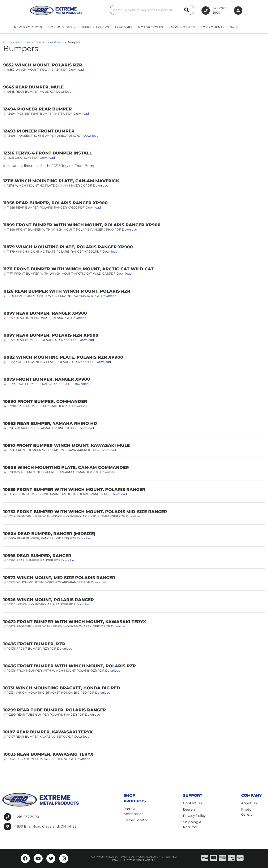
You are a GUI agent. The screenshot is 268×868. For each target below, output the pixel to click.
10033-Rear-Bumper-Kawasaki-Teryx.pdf (41, 759)
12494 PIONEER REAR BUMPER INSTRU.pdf (40, 114)
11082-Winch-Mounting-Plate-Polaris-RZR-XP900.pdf (51, 362)
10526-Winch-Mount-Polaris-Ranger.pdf (41, 604)
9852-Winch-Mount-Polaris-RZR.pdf (37, 70)
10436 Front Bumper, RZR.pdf (32, 649)
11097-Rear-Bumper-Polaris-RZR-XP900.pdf (42, 340)
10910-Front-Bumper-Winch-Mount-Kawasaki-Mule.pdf (54, 450)
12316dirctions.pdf (23, 158)
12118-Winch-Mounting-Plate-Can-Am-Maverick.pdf (50, 186)
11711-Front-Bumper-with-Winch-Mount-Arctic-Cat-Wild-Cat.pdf (61, 274)
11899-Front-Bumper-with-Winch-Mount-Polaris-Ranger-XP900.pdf (64, 230)
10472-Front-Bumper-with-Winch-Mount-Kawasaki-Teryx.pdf (59, 626)
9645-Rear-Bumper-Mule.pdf (31, 92)
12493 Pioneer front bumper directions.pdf (45, 136)
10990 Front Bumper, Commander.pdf (39, 406)
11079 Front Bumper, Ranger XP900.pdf (40, 384)
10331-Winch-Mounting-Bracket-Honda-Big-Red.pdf (51, 693)
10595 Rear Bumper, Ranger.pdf (34, 560)
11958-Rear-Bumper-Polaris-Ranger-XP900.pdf (46, 208)
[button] (136, 10)
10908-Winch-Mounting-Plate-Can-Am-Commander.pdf (53, 472)
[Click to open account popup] (237, 11)
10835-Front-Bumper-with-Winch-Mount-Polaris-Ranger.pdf (59, 494)
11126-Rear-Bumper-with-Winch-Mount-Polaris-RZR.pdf (54, 296)
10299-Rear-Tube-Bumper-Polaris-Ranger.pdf (46, 715)
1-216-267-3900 (27, 817)
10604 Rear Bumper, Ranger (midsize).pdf (42, 538)
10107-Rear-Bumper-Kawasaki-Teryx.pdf (40, 737)
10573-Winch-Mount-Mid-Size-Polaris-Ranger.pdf (49, 582)
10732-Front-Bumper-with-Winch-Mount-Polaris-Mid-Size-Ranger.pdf (66, 516)
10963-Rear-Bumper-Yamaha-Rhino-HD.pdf (42, 428)
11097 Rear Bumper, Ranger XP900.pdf (39, 318)
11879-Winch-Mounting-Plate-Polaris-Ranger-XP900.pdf (54, 252)
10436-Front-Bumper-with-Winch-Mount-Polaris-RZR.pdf (56, 671)
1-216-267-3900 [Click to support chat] (211, 10)
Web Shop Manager (142, 860)
